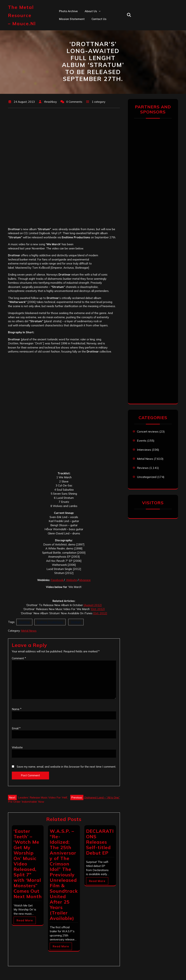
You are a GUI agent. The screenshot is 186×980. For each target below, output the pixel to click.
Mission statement (72, 19)
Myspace (85, 580)
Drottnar (24, 622)
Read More (25, 920)
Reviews (143, 468)
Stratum (76, 622)
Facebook (57, 580)
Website (71, 580)
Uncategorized (147, 477)
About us (91, 11)
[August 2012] (93, 605)
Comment (19, 658)
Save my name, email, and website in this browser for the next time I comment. (66, 767)
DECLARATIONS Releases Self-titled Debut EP (100, 842)
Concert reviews (148, 431)
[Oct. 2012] (98, 609)
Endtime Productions (50, 622)
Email (16, 728)
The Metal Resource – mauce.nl (22, 15)
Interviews (144, 450)
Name (17, 709)
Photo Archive (68, 11)
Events (142, 441)
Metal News (29, 631)
